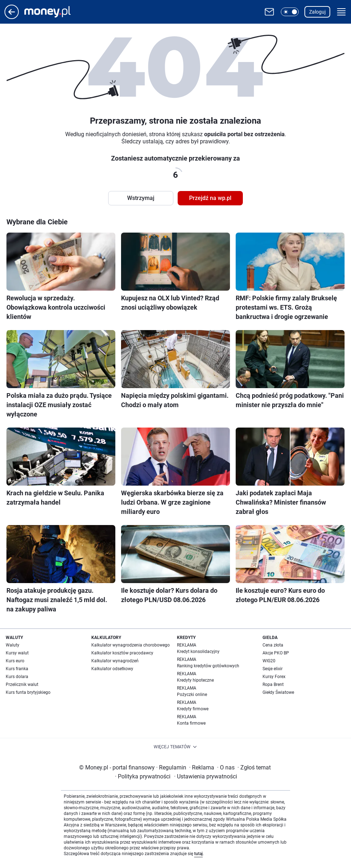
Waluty (13, 645)
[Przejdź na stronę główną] (12, 17)
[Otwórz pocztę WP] (269, 12)
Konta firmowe (191, 723)
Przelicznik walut (22, 685)
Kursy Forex (274, 677)
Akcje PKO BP (276, 653)
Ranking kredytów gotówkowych (208, 666)
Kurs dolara (17, 677)
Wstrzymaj (141, 198)
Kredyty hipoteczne (195, 680)
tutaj (198, 854)
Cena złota (273, 645)
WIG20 (269, 661)
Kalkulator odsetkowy (112, 669)
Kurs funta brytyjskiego (28, 692)
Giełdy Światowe (278, 692)
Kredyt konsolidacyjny (198, 652)
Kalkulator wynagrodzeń (115, 661)
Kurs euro (15, 661)
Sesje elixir (273, 669)
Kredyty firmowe (193, 709)
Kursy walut (17, 653)
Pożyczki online (192, 695)
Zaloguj (317, 12)
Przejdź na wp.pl (210, 198)
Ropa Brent (273, 685)
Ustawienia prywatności (206, 776)
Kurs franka (17, 669)
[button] (290, 12)
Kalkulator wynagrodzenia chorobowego (131, 645)
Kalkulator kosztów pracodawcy (122, 653)
